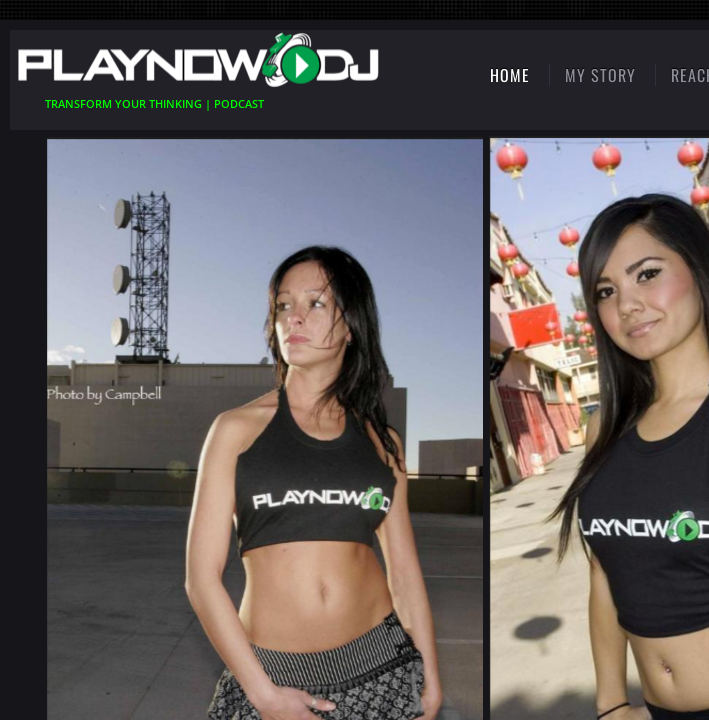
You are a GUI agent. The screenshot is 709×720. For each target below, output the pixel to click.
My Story (600, 75)
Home (510, 75)
